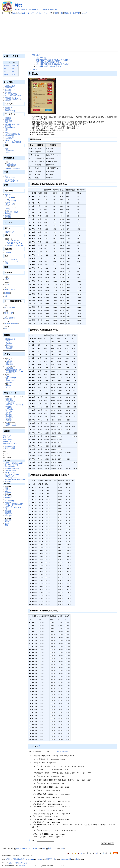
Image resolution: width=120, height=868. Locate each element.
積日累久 (9, 386)
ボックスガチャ (11, 426)
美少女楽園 (9, 365)
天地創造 (8, 498)
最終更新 (76, 13)
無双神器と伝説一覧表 (12, 124)
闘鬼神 (13, 318)
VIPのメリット (10, 92)
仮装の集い (9, 363)
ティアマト (8, 496)
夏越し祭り (9, 400)
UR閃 (8, 202)
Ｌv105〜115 (18, 244)
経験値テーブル (10, 140)
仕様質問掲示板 (11, 165)
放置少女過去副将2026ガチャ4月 (15, 508)
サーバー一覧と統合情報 (13, 142)
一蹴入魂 (9, 408)
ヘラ (6, 499)
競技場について (10, 339)
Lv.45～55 (16, 241)
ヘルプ (84, 13)
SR (7, 210)
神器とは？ (36, 55)
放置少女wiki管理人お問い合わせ (18, 863)
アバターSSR (11, 207)
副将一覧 (8, 194)
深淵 (5, 329)
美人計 (8, 376)
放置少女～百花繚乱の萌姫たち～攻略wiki (14, 464)
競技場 (6, 75)
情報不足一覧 (8, 440)
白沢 (6, 488)
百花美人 (9, 360)
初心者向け (7, 65)
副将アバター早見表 (11, 212)
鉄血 (8, 308)
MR (7, 199)
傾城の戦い (9, 344)
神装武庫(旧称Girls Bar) (14, 369)
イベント (14, 75)
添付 (41, 13)
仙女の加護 (9, 410)
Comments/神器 (66, 859)
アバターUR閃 (11, 201)
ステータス (8, 107)
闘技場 (8, 341)
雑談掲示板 (9, 163)
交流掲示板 (15, 65)
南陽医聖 (9, 419)
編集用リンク (8, 441)
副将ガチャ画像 (10, 448)
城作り (7, 132)
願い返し (9, 413)
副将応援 (8, 217)
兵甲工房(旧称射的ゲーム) (14, 371)
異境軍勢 (8, 252)
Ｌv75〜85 (16, 242)
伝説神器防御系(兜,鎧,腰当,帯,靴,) (49, 66)
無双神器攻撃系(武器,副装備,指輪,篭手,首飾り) (53, 60)
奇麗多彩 (8, 512)
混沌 (17, 323)
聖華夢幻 (8, 510)
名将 (12, 313)
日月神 (13, 323)
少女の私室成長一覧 (13, 134)
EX (7, 196)
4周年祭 (8, 421)
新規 (56, 13)
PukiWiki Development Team (27, 866)
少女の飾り (9, 411)
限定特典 (9, 382)
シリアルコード (10, 89)
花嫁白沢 (8, 490)
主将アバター (10, 178)
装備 (13, 72)
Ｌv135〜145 (19, 245)
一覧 (61, 13)
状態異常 (8, 109)
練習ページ (7, 436)
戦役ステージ (9, 232)
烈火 (5, 308)
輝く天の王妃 (9, 501)
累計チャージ (10, 379)
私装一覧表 (8, 139)
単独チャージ (10, 381)
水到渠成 (9, 406)
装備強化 (8, 118)
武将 (8, 179)
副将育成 (8, 126)
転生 (6, 131)
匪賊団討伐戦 (10, 151)
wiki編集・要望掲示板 (13, 168)
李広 (6, 525)
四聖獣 (13, 308)
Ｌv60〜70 (9, 242)
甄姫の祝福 (9, 368)
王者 (5, 323)
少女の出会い (10, 373)
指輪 (5, 290)
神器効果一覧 (41, 58)
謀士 (14, 179)
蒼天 (8, 313)
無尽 (5, 318)
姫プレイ (9, 342)
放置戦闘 (8, 91)
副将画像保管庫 (10, 446)
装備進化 (8, 119)
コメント (36, 69)
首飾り (13, 290)
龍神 (8, 323)
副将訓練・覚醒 (10, 127)
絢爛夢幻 (8, 502)
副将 (13, 69)
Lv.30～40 (9, 241)
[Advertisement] (60, 33)
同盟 (6, 149)
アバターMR (10, 198)
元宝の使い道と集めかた (13, 99)
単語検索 (68, 13)
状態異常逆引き (10, 111)
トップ (6, 13)
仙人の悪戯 (9, 418)
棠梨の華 (8, 493)
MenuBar (6, 438)
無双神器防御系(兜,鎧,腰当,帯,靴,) (49, 62)
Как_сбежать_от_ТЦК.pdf (26, 848)
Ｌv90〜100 (10, 244)
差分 (24, 13)
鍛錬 (6, 123)
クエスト (6, 72)
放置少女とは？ (10, 86)
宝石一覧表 (8, 121)
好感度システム (10, 135)
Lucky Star (9, 361)
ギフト (8, 387)
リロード (47, 13)
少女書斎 (9, 416)
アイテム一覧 (9, 137)
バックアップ (32, 13)
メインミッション (11, 260)
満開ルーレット (11, 424)
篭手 (8, 290)
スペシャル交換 (11, 377)
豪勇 (5, 313)
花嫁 (6, 491)
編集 (14, 13)
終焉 (8, 318)
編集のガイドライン (10, 443)
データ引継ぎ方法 (11, 94)
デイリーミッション (11, 261)
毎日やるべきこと (11, 97)
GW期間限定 (10, 403)
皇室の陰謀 (9, 345)
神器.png (50, 848)
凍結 (19, 13)
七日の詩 (9, 398)
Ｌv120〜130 (10, 245)
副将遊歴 (8, 215)
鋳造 (6, 129)
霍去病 (7, 523)
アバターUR (10, 204)
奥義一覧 (8, 214)
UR (7, 206)
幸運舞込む (9, 414)
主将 (5, 69)
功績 (6, 263)
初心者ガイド (9, 88)
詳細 (43, 848)
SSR (8, 209)
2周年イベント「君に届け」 (15, 405)
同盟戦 (8, 152)
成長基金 (8, 100)
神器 (19, 5)
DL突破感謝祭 (10, 402)
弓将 (11, 179)
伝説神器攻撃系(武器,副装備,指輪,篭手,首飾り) (53, 64)
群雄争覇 (9, 349)
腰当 (9, 293)
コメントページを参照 (60, 751)
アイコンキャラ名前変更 (13, 96)
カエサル (8, 522)
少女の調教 (9, 347)
